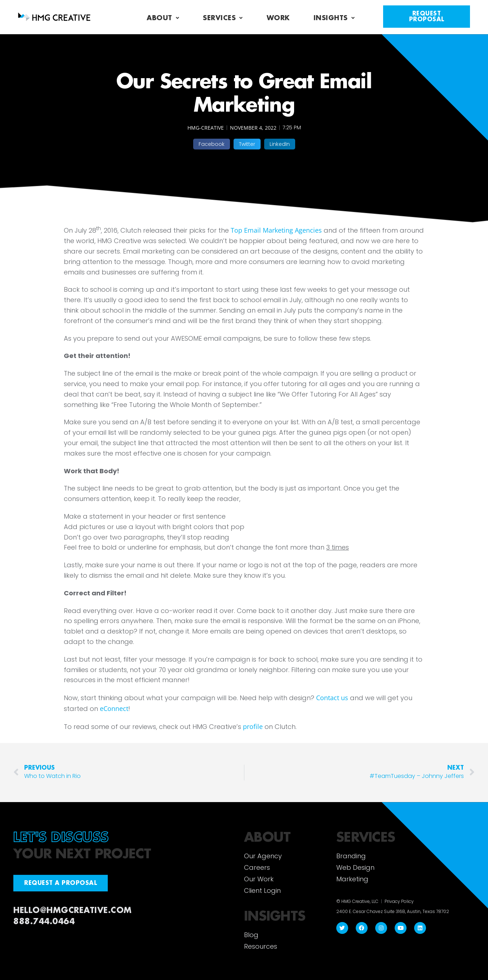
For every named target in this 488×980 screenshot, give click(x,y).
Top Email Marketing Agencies (277, 230)
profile (253, 726)
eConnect (114, 708)
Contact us (332, 698)
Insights (334, 18)
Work (278, 18)
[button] (212, 144)
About (163, 18)
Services (223, 18)
